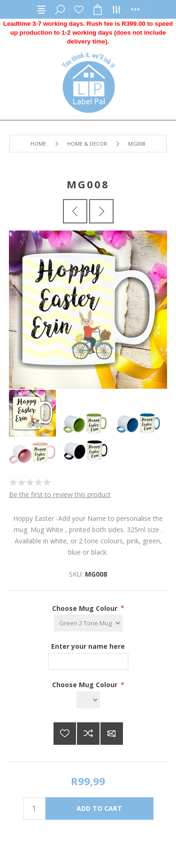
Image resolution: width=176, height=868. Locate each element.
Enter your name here (88, 646)
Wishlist (79, 9)
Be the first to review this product (60, 494)
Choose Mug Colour (86, 608)
